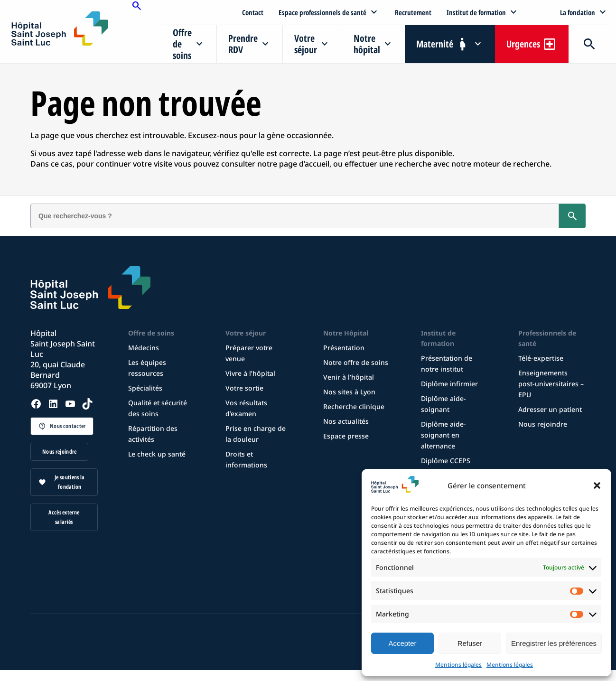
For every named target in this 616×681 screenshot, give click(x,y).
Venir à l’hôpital (349, 377)
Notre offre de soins (356, 362)
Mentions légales (458, 665)
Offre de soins (182, 44)
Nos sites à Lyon (349, 392)
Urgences (523, 44)
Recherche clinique (354, 406)
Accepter (402, 643)
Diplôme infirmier (449, 384)
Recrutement (413, 12)
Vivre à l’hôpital (250, 373)
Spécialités (145, 388)
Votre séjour (306, 44)
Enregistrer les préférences (554, 643)
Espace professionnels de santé (322, 12)
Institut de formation (476, 12)
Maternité (435, 44)
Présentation (344, 348)
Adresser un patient (550, 409)
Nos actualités (346, 421)
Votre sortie (244, 388)
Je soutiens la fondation (70, 482)
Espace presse (346, 436)
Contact (253, 12)
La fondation (578, 12)
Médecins (144, 348)
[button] (597, 485)
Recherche (588, 44)
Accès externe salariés (64, 517)
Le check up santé (157, 454)
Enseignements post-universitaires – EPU (551, 384)
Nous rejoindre (59, 452)
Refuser (470, 643)
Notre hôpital (367, 44)
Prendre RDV (243, 44)
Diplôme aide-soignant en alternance (443, 435)
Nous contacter (68, 426)
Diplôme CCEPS (446, 461)
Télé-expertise (541, 358)
